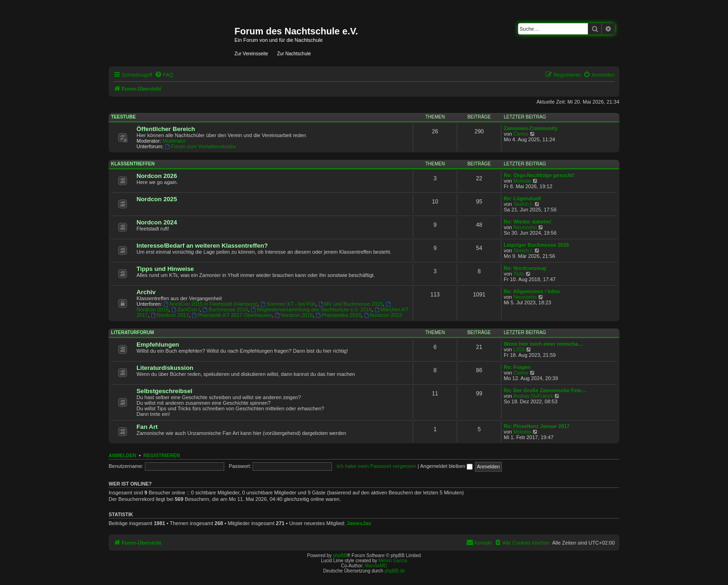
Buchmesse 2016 (226, 309)
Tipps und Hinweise (165, 269)
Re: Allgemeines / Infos (532, 291)
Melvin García (393, 561)
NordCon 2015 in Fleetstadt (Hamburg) (211, 304)
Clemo (521, 134)
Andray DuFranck (533, 396)
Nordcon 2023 (383, 315)
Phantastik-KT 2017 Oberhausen (232, 315)
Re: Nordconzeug (525, 268)
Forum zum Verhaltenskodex (200, 146)
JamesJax (359, 523)
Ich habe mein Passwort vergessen (376, 466)
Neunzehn (525, 227)
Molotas (523, 181)
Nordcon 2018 (294, 315)
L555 (519, 349)
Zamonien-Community (531, 128)
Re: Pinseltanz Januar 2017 (537, 426)
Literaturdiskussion (165, 368)
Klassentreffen (133, 164)
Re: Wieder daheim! (528, 222)
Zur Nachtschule (294, 54)
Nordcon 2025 (157, 199)
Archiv (146, 292)
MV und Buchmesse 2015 (351, 304)
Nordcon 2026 (157, 176)
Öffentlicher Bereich (166, 129)
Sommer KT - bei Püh (288, 304)
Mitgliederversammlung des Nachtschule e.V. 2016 (311, 309)
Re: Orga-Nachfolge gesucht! (539, 175)
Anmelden (123, 455)
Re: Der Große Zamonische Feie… (545, 390)
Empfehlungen (158, 345)
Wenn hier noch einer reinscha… (543, 344)
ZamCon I (185, 309)
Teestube (123, 117)
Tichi (519, 274)
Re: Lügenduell (522, 198)
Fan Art (147, 427)
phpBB (340, 555)
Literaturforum (133, 332)
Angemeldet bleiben (446, 466)
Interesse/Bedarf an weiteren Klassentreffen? (202, 246)
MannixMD (376, 566)
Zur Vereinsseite (251, 54)
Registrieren (162, 455)
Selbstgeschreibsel (164, 391)
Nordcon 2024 (157, 222)
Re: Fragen (517, 367)
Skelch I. (523, 204)
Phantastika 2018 (338, 315)
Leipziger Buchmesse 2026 (536, 245)
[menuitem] (164, 75)
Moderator (174, 141)
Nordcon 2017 (170, 315)
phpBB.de (395, 571)
